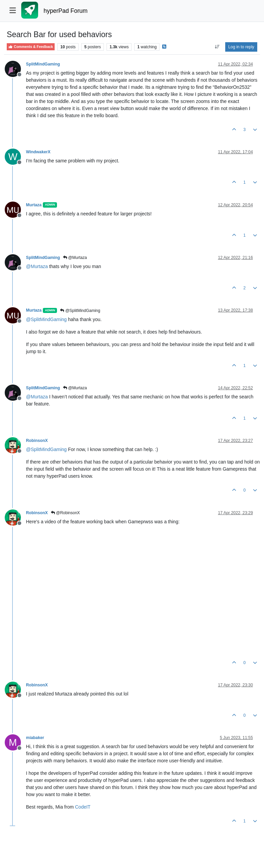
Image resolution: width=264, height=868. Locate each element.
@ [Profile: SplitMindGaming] (46, 319)
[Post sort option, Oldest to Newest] (217, 47)
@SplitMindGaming (80, 311)
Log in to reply (241, 47)
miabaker (35, 738)
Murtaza (34, 205)
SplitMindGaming (43, 64)
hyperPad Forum (65, 11)
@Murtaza (75, 258)
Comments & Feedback (31, 47)
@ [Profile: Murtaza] (37, 266)
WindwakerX (38, 152)
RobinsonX (37, 441)
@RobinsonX (65, 513)
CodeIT (83, 807)
